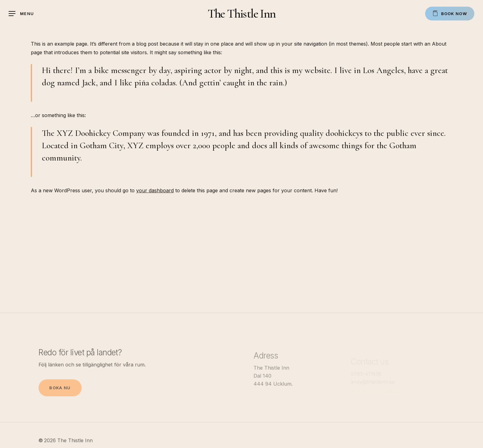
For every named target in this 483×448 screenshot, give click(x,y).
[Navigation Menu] (21, 14)
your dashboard (155, 190)
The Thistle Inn (242, 14)
